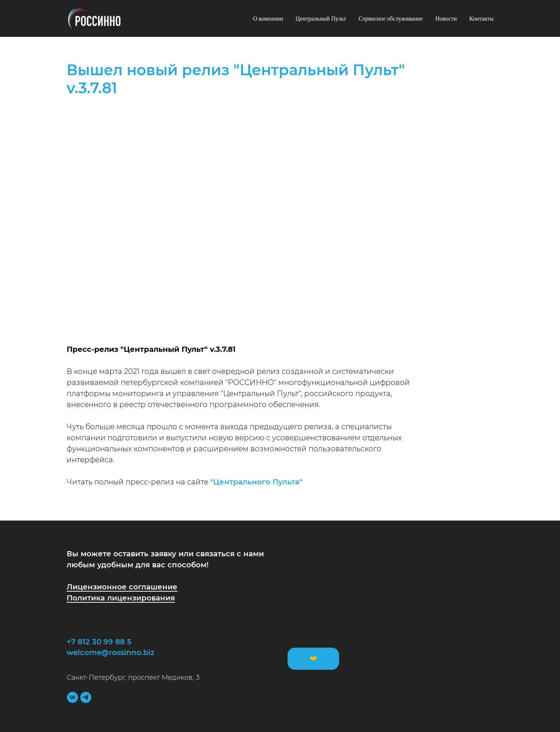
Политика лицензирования (121, 598)
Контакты (481, 19)
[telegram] (86, 697)
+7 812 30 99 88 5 (99, 642)
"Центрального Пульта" (256, 482)
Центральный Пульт (321, 19)
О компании (268, 19)
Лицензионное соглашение (122, 587)
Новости (446, 19)
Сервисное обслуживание (391, 19)
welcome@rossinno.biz (111, 652)
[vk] (73, 697)
